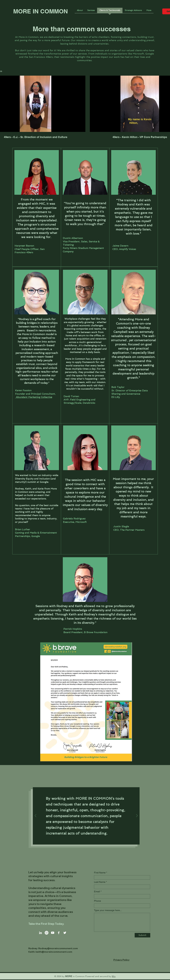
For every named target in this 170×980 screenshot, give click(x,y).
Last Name (100, 882)
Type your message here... (108, 910)
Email (97, 892)
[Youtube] (53, 933)
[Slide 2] (86, 840)
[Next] (137, 816)
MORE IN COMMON (41, 11)
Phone (97, 901)
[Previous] (35, 816)
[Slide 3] (90, 840)
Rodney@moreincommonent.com (58, 948)
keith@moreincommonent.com (54, 952)
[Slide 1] (83, 840)
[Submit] (142, 935)
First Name (100, 873)
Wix (114, 976)
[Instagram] (47, 933)
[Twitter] (65, 933)
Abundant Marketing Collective (34, 397)
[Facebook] (59, 933)
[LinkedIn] (40, 933)
